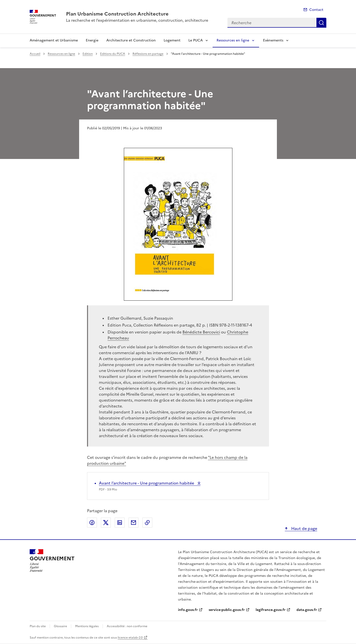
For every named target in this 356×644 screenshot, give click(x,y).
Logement (172, 40)
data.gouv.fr (307, 610)
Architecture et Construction (131, 40)
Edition (88, 54)
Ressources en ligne (233, 40)
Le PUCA (196, 40)
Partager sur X (106, 523)
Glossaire (60, 626)
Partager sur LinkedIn (120, 523)
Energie (92, 40)
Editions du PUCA (113, 54)
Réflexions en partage (148, 54)
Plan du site (38, 626)
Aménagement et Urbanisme (54, 40)
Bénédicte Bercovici (201, 332)
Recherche (321, 23)
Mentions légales (87, 626)
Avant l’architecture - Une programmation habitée (147, 483)
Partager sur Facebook (92, 523)
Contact (316, 10)
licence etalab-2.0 (130, 638)
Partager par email (133, 523)
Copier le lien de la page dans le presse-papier (147, 523)
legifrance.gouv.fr (271, 610)
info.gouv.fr (188, 610)
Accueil (35, 54)
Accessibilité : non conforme (127, 626)
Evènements (273, 40)
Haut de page (304, 528)
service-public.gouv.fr (227, 610)
